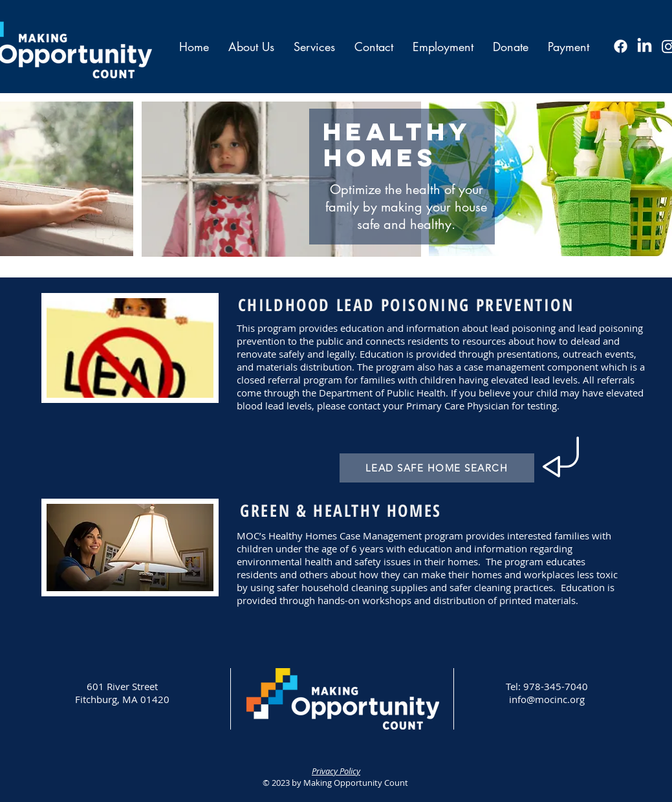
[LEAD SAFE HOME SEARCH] (437, 468)
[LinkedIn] (645, 46)
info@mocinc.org (547, 699)
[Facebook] (621, 46)
